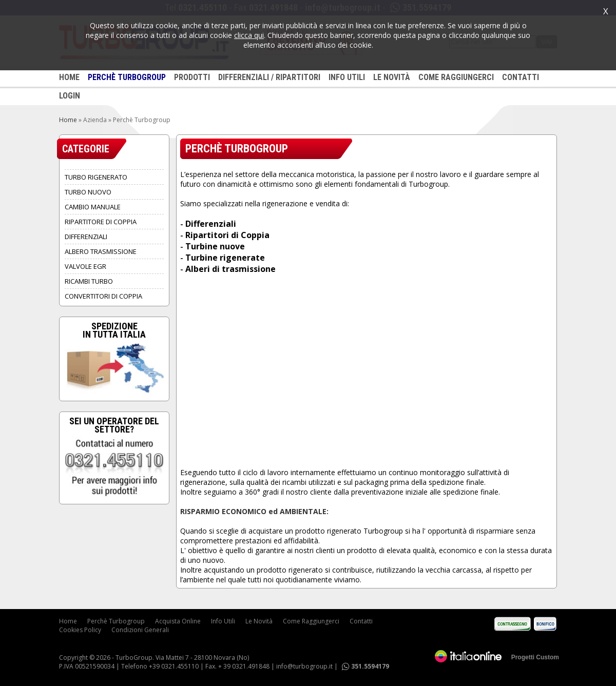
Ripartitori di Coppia (227, 235)
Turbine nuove (215, 246)
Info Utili (223, 621)
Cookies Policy (80, 630)
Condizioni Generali (140, 630)
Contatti (361, 621)
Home (68, 120)
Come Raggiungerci (311, 621)
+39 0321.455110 (174, 666)
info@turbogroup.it (304, 666)
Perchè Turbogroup (116, 621)
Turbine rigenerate (225, 258)
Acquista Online (178, 621)
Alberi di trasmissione (230, 269)
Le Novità (259, 621)
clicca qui (249, 35)
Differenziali (211, 224)
